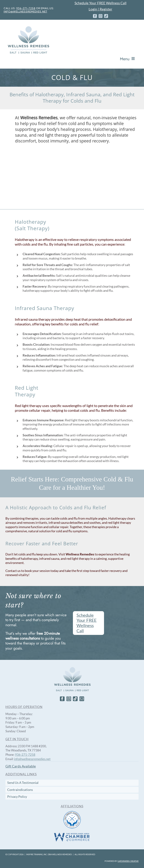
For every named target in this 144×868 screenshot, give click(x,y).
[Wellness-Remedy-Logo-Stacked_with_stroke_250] (28, 27)
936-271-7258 (26, 8)
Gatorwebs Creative (128, 861)
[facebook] (95, 16)
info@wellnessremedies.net (25, 11)
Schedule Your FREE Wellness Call (100, 3)
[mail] (82, 699)
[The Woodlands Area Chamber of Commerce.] (72, 834)
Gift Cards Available (21, 766)
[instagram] (100, 16)
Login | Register (100, 9)
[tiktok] (106, 16)
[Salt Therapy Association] (72, 812)
